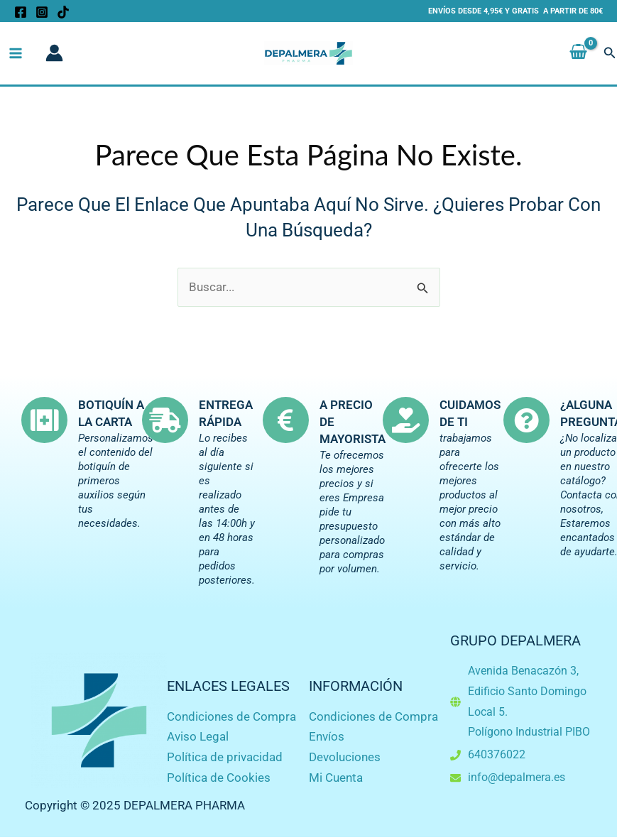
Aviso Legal (198, 736)
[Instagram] (42, 12)
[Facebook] (21, 12)
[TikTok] (63, 12)
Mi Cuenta (336, 778)
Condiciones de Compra (231, 716)
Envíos (327, 736)
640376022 (497, 754)
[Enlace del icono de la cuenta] (54, 54)
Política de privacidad (225, 757)
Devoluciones (345, 757)
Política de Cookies (219, 778)
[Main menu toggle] (16, 53)
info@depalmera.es (517, 777)
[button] (610, 54)
